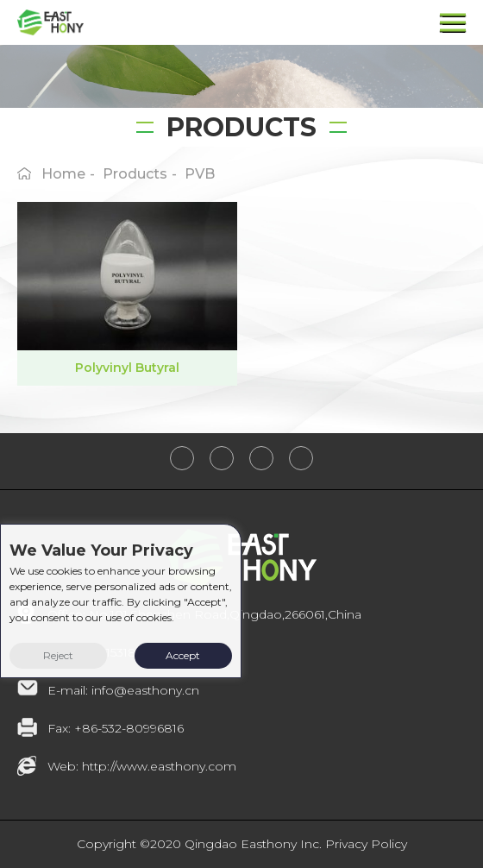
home (63, 174)
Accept (183, 655)
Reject (58, 655)
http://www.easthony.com (159, 766)
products (135, 174)
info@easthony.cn (145, 690)
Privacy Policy (366, 844)
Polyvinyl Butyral (127, 368)
